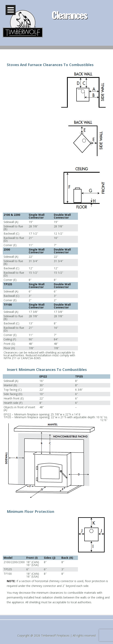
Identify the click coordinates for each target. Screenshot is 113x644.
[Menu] (11, 10)
